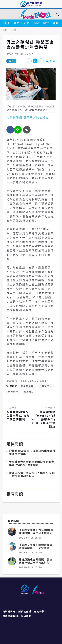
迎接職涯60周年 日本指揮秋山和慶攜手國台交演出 (32, 452)
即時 (7, 23)
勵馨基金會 (27, 386)
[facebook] (10, 130)
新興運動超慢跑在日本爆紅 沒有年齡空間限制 (18, 416)
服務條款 (39, 611)
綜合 (11, 61)
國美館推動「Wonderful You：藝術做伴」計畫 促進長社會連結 (44, 419)
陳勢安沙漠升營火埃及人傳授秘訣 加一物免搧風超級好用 (32, 474)
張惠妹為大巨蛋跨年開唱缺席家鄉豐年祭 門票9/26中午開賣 (32, 463)
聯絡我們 (26, 616)
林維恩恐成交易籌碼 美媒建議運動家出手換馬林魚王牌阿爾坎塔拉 (36, 563)
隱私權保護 (25, 611)
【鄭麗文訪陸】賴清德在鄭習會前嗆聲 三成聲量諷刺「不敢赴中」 (36, 548)
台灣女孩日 (46, 386)
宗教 (46, 23)
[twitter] (18, 130)
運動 (56, 23)
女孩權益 (29, 391)
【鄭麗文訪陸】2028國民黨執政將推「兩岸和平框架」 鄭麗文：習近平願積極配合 (36, 533)
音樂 (36, 23)
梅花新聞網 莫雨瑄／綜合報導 (28, 117)
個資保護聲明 (10, 616)
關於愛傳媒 (9, 611)
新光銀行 (13, 391)
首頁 (5, 29)
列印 (51, 61)
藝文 (26, 23)
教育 (17, 23)
